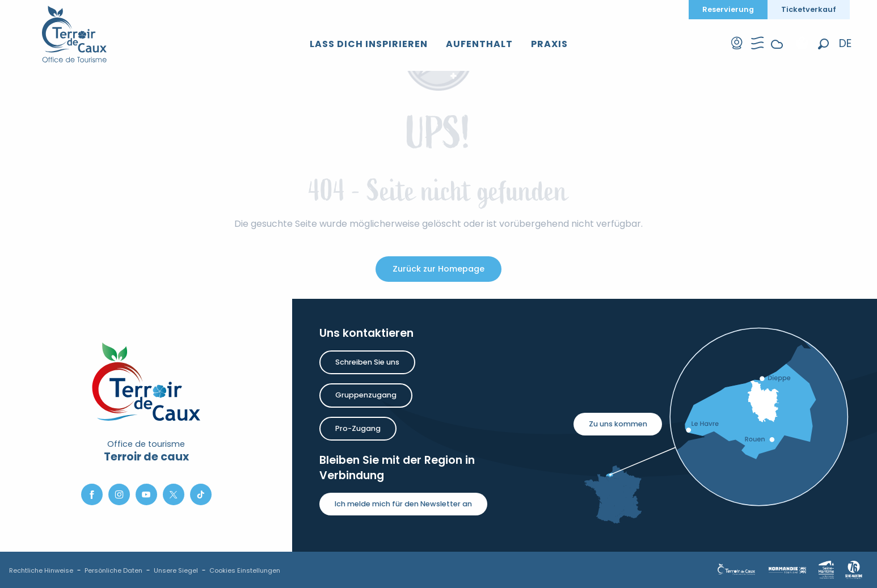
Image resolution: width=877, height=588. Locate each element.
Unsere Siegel (176, 570)
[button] (823, 45)
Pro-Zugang (358, 428)
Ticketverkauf (809, 9)
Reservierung (728, 9)
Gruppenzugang (366, 395)
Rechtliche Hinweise (41, 570)
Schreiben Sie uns (367, 362)
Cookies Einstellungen (245, 570)
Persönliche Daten (113, 570)
